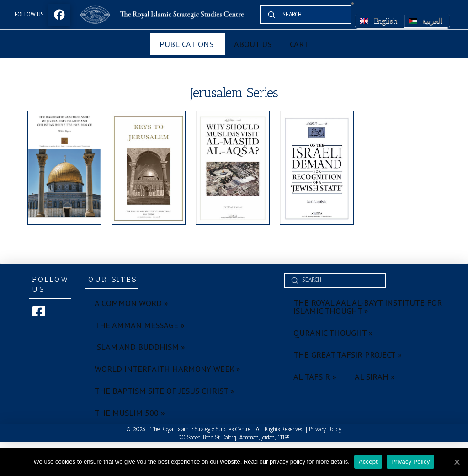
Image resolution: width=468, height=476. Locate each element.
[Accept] (457, 462)
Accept (368, 462)
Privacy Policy (325, 429)
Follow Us (29, 14)
